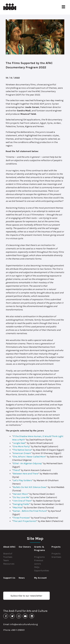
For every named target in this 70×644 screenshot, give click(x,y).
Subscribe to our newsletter (26, 596)
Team (6, 560)
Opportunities (42, 571)
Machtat (18, 508)
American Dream (22, 453)
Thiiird (16, 470)
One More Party (21, 446)
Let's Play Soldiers (23, 480)
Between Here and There (26, 474)
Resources (9, 564)
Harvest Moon (21, 494)
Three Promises (21, 518)
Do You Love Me (21, 497)
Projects (56, 554)
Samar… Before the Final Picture (30, 511)
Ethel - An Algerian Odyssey (27, 463)
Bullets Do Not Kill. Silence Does (30, 487)
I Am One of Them (22, 501)
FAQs (37, 567)
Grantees (56, 557)
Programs (39, 557)
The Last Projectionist (25, 521)
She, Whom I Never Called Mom (29, 457)
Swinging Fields (21, 504)
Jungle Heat (19, 443)
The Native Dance (22, 450)
